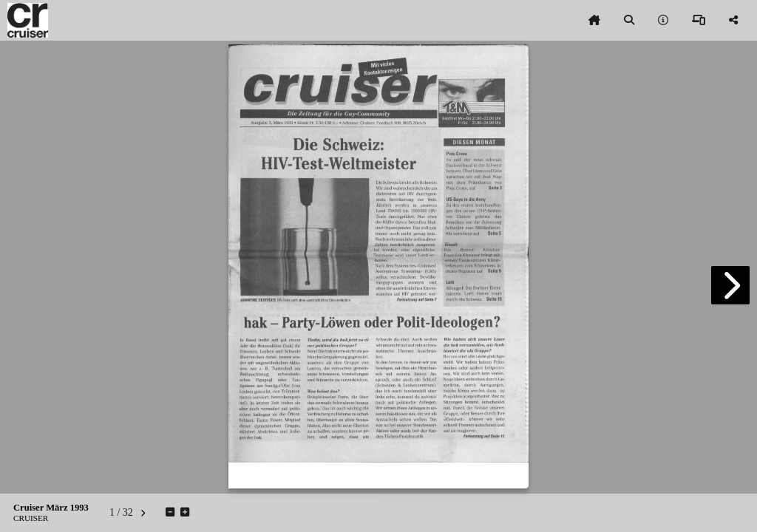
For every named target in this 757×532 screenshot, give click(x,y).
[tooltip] (594, 21)
